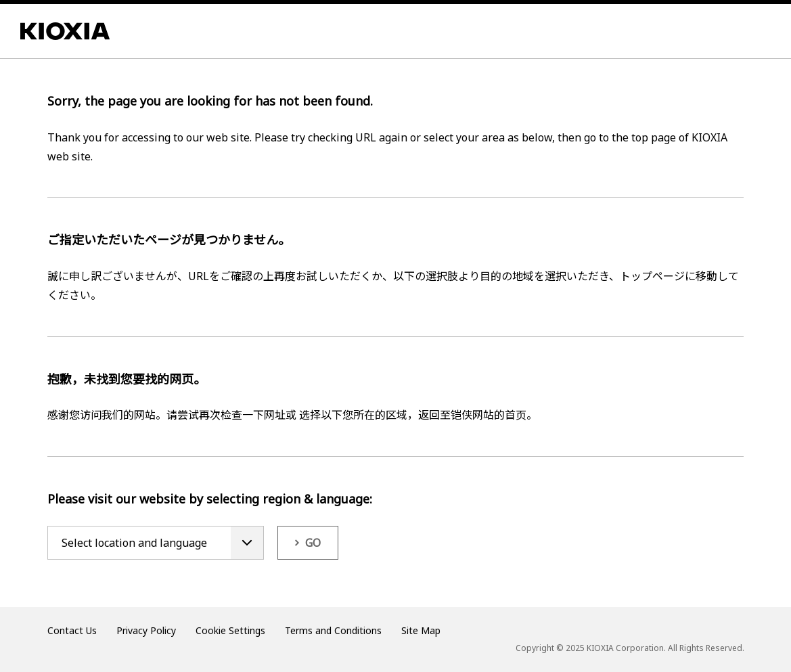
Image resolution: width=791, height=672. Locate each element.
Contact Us (72, 630)
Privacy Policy (146, 630)
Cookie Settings (230, 630)
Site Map (421, 630)
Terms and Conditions (333, 630)
